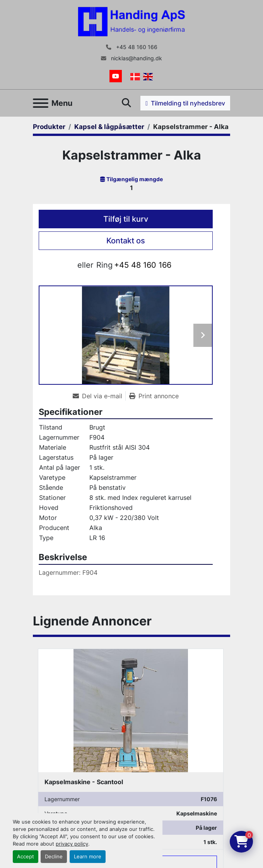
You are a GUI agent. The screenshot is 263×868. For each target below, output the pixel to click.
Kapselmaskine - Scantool (84, 782)
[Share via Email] (99, 396)
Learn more (88, 857)
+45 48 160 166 (136, 47)
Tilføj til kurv (126, 219)
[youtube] (116, 76)
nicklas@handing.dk (136, 58)
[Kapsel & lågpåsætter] (109, 127)
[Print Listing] (154, 396)
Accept (26, 857)
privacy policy (72, 844)
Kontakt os (126, 241)
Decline (54, 857)
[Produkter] (49, 127)
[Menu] (41, 103)
